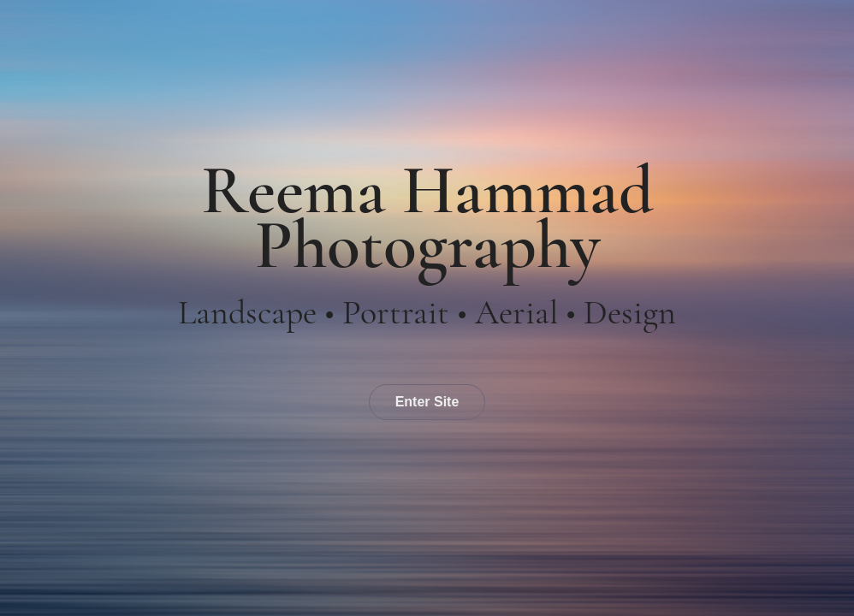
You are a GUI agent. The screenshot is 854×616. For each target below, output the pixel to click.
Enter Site (427, 402)
